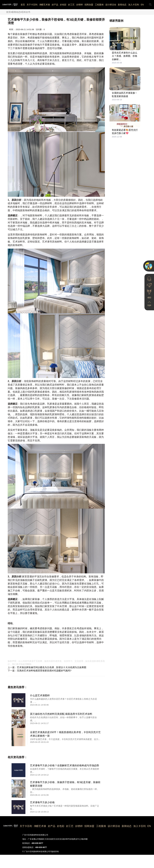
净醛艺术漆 (45, 5)
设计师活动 (111, 5)
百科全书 (26, 12)
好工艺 (71, 5)
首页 (23, 5)
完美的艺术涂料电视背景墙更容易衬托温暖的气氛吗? (44, 671)
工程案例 (99, 5)
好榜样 (80, 5)
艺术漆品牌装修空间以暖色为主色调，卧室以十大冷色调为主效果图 (52, 667)
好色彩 (63, 5)
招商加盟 (89, 5)
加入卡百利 (134, 5)
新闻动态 (122, 5)
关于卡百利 (32, 5)
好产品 (55, 5)
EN (142, 5)
